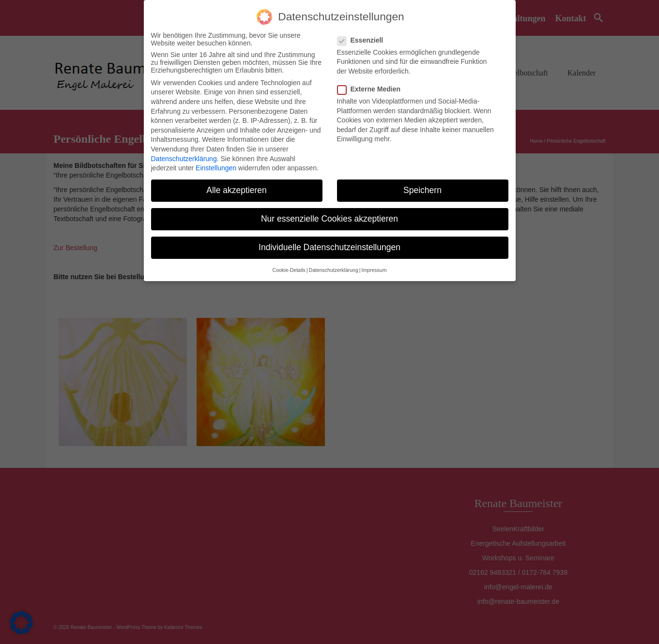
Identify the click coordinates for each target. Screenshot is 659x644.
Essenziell (363, 40)
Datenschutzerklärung (184, 159)
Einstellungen (216, 168)
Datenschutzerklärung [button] (334, 270)
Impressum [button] (374, 270)
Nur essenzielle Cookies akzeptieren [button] (329, 219)
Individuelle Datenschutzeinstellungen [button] (329, 247)
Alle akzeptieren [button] (237, 190)
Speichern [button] (422, 190)
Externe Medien (372, 89)
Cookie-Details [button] (289, 270)
